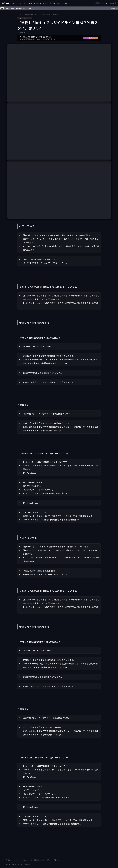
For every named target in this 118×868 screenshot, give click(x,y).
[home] (6, 3)
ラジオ (65, 3)
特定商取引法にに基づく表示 (40, 860)
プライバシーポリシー (21, 860)
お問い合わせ (57, 860)
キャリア (46, 3)
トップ (19, 14)
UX (21, 3)
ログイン (104, 3)
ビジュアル (37, 3)
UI (25, 3)
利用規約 (8, 860)
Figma (30, 3)
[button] (14, 3)
